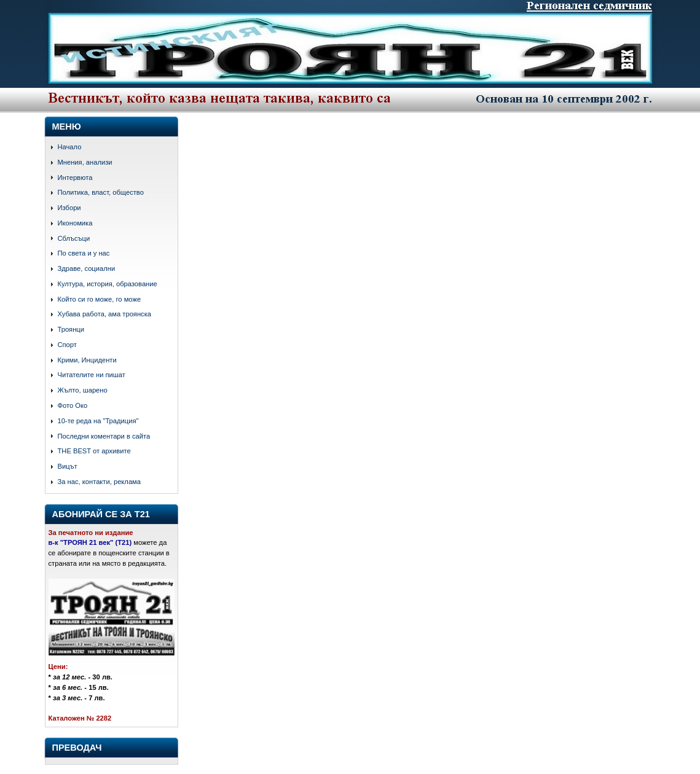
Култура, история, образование (108, 284)
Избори (69, 208)
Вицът (68, 466)
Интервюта (75, 178)
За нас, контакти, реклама (100, 482)
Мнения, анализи (85, 162)
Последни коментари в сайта (104, 436)
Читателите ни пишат (92, 375)
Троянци (71, 329)
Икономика (75, 223)
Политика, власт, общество (101, 192)
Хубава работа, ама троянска (105, 314)
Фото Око (73, 405)
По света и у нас (84, 253)
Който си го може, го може (100, 299)
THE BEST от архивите (94, 451)
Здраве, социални (87, 268)
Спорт (67, 345)
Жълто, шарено (83, 390)
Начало (70, 147)
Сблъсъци (74, 238)
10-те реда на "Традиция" (98, 421)
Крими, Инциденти (87, 360)
